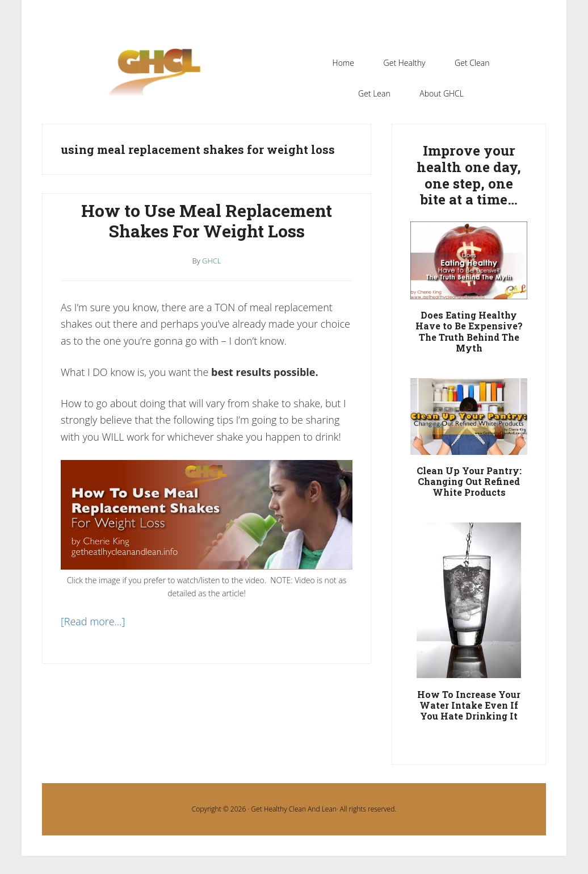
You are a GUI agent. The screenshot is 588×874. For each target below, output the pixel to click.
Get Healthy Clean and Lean (160, 79)
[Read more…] (93, 621)
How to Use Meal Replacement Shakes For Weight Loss (207, 221)
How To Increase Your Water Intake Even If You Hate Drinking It (469, 705)
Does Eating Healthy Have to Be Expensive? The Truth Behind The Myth (469, 331)
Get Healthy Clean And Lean (293, 809)
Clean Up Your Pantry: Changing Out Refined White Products (469, 481)
